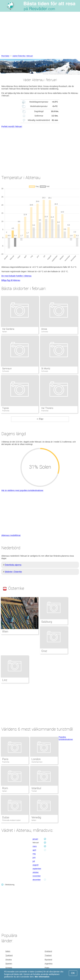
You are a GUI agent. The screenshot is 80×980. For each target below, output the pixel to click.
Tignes (6, 408)
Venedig (36, 817)
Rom (5, 788)
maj (34, 854)
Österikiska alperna (13, 565)
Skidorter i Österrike (13, 572)
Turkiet (34, 791)
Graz (44, 651)
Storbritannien (37, 762)
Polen (47, 968)
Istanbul (36, 788)
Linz (5, 680)
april (34, 850)
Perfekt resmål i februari (12, 126)
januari (35, 839)
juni (34, 857)
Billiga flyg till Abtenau (11, 280)
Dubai (6, 817)
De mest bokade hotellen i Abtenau (16, 276)
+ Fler (40, 419)
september (37, 869)
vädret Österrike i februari (23, 56)
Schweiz (9, 968)
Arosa (44, 329)
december (37, 880)
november (37, 876)
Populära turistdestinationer (66, 738)
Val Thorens (47, 408)
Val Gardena (8, 329)
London (36, 759)
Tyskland (9, 955)
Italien (5, 791)
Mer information (42, 977)
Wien (5, 632)
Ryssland (48, 960)
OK (73, 973)
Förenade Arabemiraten (12, 820)
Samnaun (7, 369)
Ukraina (9, 960)
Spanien (9, 964)
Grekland (48, 951)
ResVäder (5, 56)
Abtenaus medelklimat (11, 535)
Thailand (48, 955)
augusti (35, 865)
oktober (36, 872)
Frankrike (6, 762)
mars (35, 846)
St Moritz (46, 369)
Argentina (49, 964)
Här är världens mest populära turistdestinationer (22, 490)
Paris (5, 759)
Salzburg (47, 622)
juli (34, 861)
